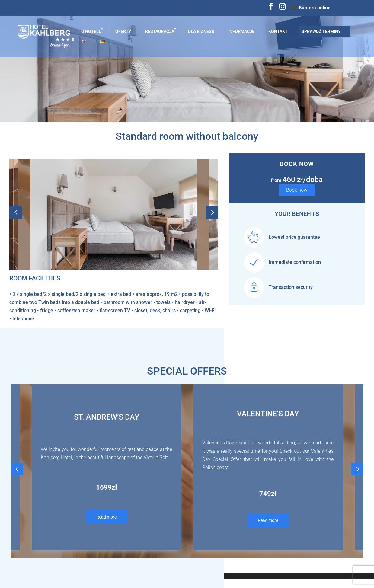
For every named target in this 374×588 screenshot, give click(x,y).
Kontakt (278, 31)
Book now (297, 190)
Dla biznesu (201, 31)
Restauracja (160, 31)
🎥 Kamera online (311, 8)
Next (212, 214)
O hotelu (91, 31)
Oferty (123, 31)
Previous (16, 214)
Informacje (241, 31)
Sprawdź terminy (321, 31)
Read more (106, 517)
